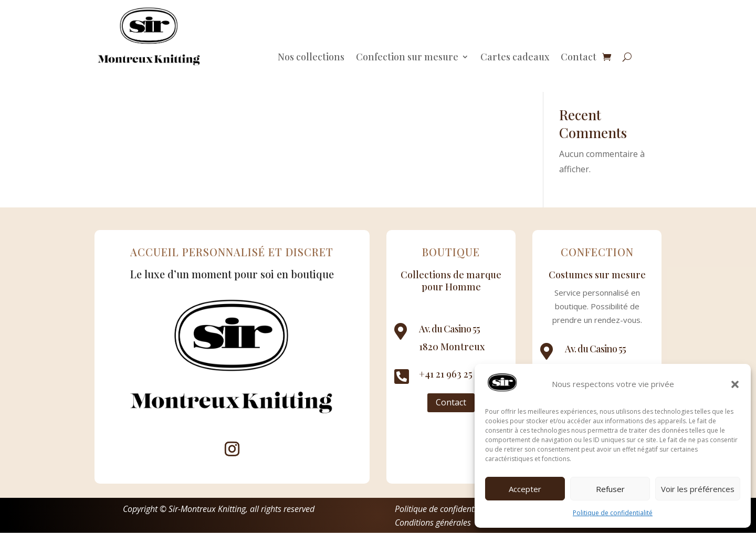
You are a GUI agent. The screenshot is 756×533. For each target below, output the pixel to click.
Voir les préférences (698, 489)
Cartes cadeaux (515, 58)
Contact (579, 58)
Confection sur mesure (407, 58)
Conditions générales (433, 522)
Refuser (610, 489)
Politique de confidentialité (613, 513)
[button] (735, 384)
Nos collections (311, 58)
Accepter (525, 489)
